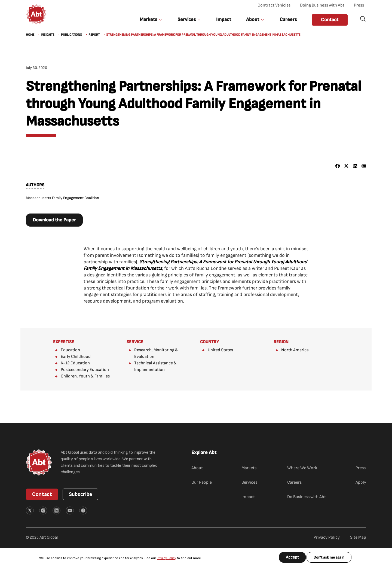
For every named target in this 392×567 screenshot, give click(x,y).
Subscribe (80, 494)
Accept (292, 557)
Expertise (64, 342)
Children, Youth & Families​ (85, 376)
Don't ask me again (329, 557)
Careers (288, 19)
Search (363, 19)
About (197, 468)
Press (359, 5)
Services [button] (187, 19)
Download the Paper (54, 220)
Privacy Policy (166, 558)
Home (30, 35)
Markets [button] (148, 19)
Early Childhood (76, 357)
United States (220, 350)
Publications (71, 35)
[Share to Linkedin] (355, 166)
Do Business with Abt (307, 497)
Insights (48, 35)
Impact (224, 19)
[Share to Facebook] (338, 166)
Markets (249, 468)
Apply (361, 482)
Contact (330, 20)
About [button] (253, 19)
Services (249, 482)
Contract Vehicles (274, 5)
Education (70, 350)
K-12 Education (75, 363)
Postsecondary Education (85, 370)
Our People (202, 482)
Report (94, 35)
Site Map (358, 537)
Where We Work (302, 468)
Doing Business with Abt (322, 5)
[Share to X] (346, 166)
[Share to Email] (364, 166)
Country (209, 342)
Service (135, 342)
